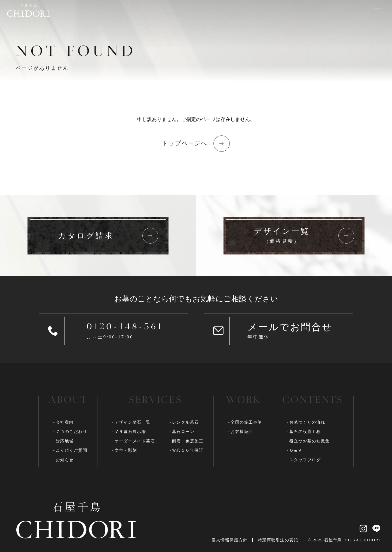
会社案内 (65, 422)
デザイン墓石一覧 (133, 422)
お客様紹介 (242, 432)
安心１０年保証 (188, 450)
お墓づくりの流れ (307, 422)
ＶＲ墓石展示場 (130, 432)
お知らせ (65, 460)
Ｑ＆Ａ (296, 450)
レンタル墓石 (186, 422)
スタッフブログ (305, 460)
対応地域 (65, 441)
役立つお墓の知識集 (310, 441)
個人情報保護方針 (229, 540)
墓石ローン (183, 432)
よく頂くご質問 (72, 450)
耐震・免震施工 (188, 441)
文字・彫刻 (126, 450)
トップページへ (185, 143)
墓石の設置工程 (305, 432)
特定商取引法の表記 (278, 540)
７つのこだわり (72, 432)
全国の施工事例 (246, 422)
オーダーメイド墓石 (135, 441)
